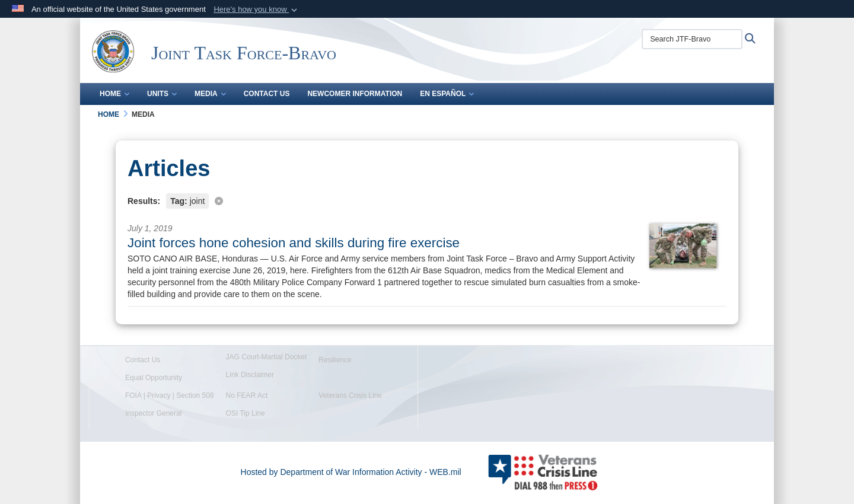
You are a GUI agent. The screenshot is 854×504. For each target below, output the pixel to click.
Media (210, 94)
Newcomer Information (355, 94)
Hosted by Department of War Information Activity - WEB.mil (351, 472)
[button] (256, 9)
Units (162, 94)
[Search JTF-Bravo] (692, 39)
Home (114, 94)
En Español (447, 94)
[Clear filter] (427, 200)
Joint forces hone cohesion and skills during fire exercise (294, 243)
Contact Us (267, 94)
